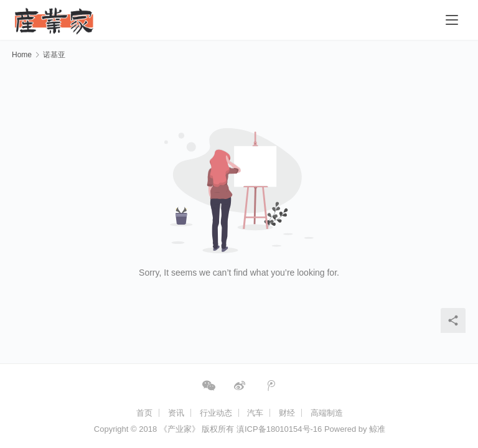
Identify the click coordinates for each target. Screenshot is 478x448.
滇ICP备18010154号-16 (279, 429)
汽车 (255, 413)
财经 (287, 413)
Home (22, 55)
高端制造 (327, 413)
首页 (144, 413)
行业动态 (216, 413)
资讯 (176, 413)
